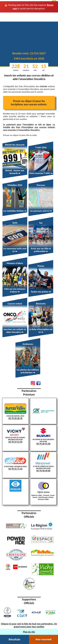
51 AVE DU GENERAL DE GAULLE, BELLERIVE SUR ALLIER (43, 462)
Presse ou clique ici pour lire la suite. (20, 135)
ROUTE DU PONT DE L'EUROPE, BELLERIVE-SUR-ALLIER (15, 436)
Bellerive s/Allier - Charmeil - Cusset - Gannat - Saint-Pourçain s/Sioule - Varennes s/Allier (43, 491)
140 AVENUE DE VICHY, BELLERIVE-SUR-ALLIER (43, 435)
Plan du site (29, 632)
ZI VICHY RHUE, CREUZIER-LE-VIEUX (15, 463)
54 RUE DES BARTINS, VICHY (15, 411)
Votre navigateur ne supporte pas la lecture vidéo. (29, 24)
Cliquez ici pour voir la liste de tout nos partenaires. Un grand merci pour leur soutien (29, 625)
